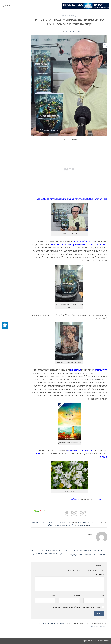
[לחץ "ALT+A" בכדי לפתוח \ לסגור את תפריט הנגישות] (5, 325)
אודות (8, 6)
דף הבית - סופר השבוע (69, 16)
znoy (79, 31)
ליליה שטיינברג (69, 525)
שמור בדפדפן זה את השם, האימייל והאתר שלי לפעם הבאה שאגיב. (76, 607)
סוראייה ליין (60, 525)
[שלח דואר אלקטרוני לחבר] (76, 513)
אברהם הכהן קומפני (63, 522)
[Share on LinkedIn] (67, 513)
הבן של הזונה (51, 522)
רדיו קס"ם (52, 525)
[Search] (3, 6)
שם (102, 596)
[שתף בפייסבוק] (85, 513)
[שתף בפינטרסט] (72, 513)
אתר (54, 596)
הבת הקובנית (40, 522)
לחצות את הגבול (81, 525)
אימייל (77, 596)
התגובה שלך (99, 574)
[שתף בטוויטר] (81, 513)
